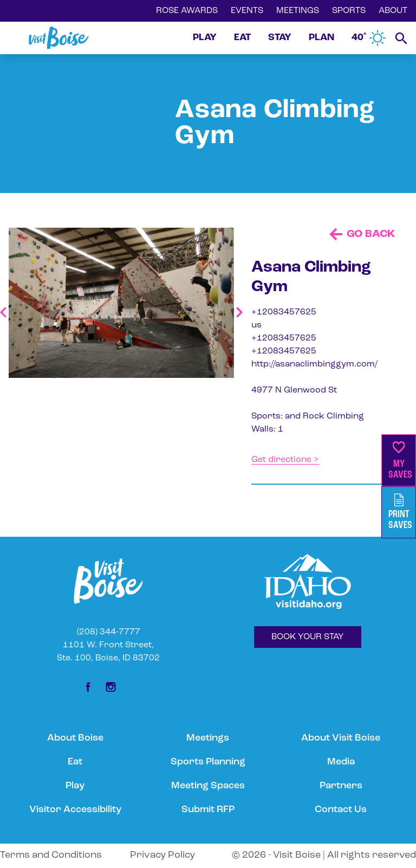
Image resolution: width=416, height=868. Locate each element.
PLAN (321, 38)
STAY (280, 38)
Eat (75, 762)
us (256, 325)
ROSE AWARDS (187, 11)
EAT (242, 38)
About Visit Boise (341, 738)
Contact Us (341, 810)
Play (75, 786)
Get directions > (285, 460)
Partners (341, 786)
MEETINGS (298, 11)
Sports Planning (208, 762)
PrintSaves (400, 512)
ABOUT (393, 11)
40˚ (369, 38)
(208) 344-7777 (109, 632)
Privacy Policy (162, 855)
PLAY (205, 38)
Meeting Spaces (208, 786)
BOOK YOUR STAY (308, 637)
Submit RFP (208, 810)
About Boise (75, 738)
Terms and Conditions (51, 855)
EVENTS (247, 11)
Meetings (208, 738)
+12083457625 (284, 312)
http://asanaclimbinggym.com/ (314, 364)
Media (341, 762)
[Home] (58, 38)
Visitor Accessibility (75, 810)
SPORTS (349, 11)
